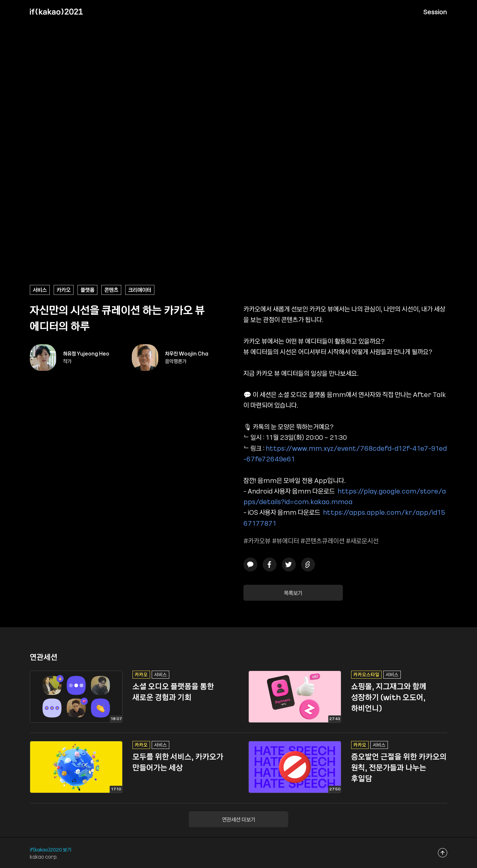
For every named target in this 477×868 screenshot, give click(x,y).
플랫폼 (87, 290)
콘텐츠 (111, 290)
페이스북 (270, 564)
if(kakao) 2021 (56, 12)
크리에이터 (140, 290)
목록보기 (293, 593)
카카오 (64, 290)
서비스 (40, 290)
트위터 (289, 564)
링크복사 (308, 564)
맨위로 (443, 853)
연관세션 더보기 (239, 819)
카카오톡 (250, 564)
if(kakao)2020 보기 (51, 849)
